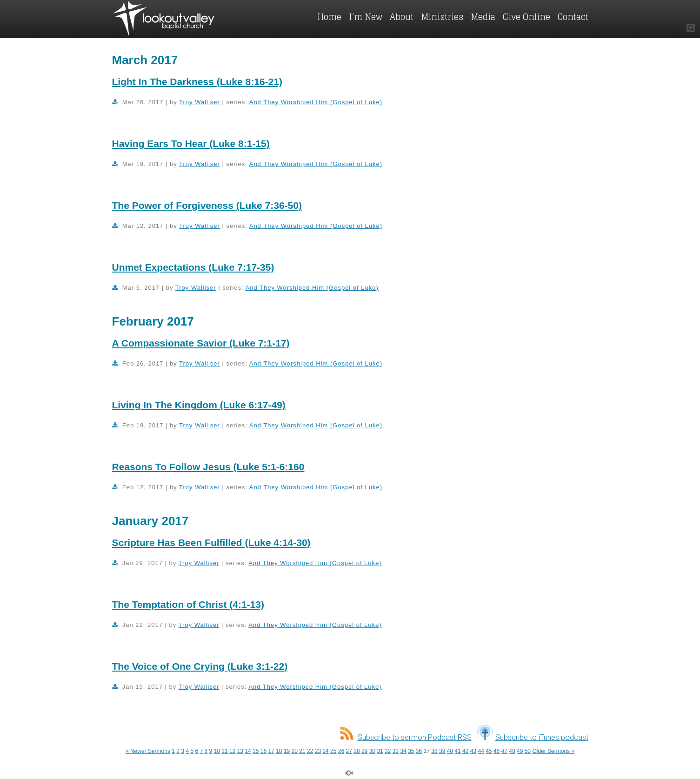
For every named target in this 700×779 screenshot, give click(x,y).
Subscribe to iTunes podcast (533, 737)
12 (232, 751)
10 (217, 751)
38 (434, 751)
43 (473, 751)
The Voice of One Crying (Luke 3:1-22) (200, 666)
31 (380, 751)
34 (403, 751)
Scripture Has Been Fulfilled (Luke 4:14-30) (211, 543)
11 (224, 751)
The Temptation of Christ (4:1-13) (188, 604)
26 (341, 751)
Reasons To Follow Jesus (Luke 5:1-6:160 (208, 467)
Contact (573, 17)
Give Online (527, 17)
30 (372, 751)
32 (388, 751)
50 (528, 751)
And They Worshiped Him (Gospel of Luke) (316, 102)
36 (419, 751)
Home (329, 17)
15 (256, 751)
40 (450, 751)
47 (504, 751)
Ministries (442, 17)
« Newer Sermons (148, 751)
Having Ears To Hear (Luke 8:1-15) (191, 143)
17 (271, 751)
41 (457, 751)
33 (396, 751)
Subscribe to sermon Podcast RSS (406, 737)
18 (279, 751)
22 (310, 751)
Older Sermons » (553, 751)
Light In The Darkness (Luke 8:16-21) (197, 82)
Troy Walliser (200, 102)
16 (263, 751)
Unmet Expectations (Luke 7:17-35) (193, 267)
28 (357, 751)
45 (489, 751)
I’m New (366, 17)
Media (483, 17)
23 (318, 751)
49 (520, 751)
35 (411, 751)
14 (248, 751)
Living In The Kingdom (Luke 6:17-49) (199, 405)
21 (302, 751)
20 (295, 751)
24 (325, 751)
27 (349, 751)
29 (364, 751)
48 (512, 751)
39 (442, 751)
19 (287, 751)
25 (333, 751)
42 (465, 751)
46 (497, 751)
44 (481, 751)
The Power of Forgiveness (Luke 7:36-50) (207, 205)
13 (240, 751)
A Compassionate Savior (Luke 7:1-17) (201, 343)
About (402, 17)
